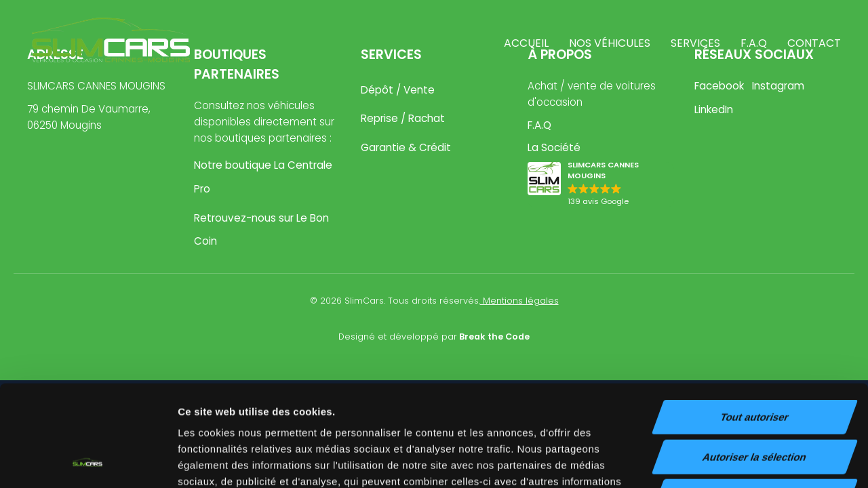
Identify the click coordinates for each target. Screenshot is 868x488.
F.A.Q (754, 43)
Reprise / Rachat (403, 118)
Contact (814, 43)
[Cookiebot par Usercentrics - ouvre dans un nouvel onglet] (88, 462)
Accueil (526, 43)
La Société (554, 147)
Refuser (755, 402)
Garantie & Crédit (406, 147)
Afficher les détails (747, 461)
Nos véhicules (610, 43)
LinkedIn (714, 109)
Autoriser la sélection (755, 362)
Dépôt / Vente (398, 90)
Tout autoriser (755, 322)
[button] (601, 185)
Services (695, 43)
